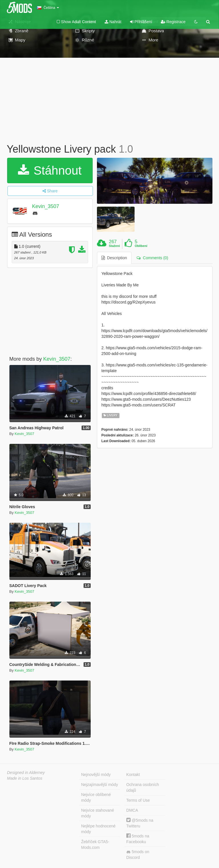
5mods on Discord (138, 855)
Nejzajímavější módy (100, 785)
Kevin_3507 (45, 206)
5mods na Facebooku (138, 839)
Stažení (114, 246)
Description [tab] (114, 258)
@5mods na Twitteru (140, 823)
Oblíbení (141, 246)
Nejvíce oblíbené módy (96, 797)
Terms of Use (138, 800)
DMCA (132, 810)
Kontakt (133, 775)
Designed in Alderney (26, 773)
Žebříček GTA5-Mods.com (95, 845)
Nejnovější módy (96, 775)
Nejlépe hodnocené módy (99, 829)
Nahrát (113, 22)
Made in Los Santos (25, 778)
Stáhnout (50, 170)
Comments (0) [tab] (152, 258)
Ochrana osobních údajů (143, 787)
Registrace (173, 22)
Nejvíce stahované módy (98, 813)
